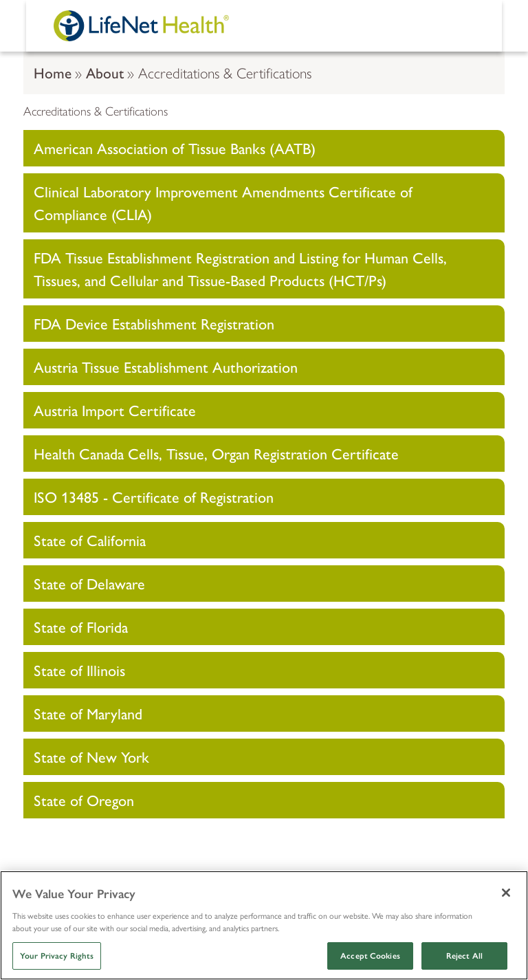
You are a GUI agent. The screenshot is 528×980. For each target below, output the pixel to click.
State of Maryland (88, 713)
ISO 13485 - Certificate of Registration (154, 497)
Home (53, 72)
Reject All (464, 956)
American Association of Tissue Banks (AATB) (175, 148)
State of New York (91, 756)
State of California (90, 540)
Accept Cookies (370, 956)
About (105, 72)
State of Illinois (79, 670)
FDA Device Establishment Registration (154, 323)
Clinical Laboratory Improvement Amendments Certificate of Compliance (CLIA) (223, 203)
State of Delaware (89, 583)
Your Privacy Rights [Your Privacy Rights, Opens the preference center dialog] (57, 956)
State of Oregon (84, 800)
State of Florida (81, 627)
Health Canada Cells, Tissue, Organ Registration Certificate (216, 453)
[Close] (506, 893)
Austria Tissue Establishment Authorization (166, 367)
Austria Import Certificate (115, 410)
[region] (264, 925)
